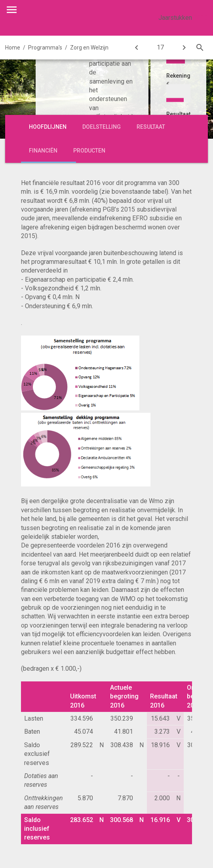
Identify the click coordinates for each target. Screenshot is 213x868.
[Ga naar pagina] (160, 48)
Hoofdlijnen (48, 127)
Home (13, 48)
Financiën (43, 151)
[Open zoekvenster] (200, 48)
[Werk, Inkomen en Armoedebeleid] (137, 48)
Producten (89, 151)
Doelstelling (102, 127)
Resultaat (151, 127)
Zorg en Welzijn (89, 48)
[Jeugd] (184, 48)
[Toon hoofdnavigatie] (12, 10)
